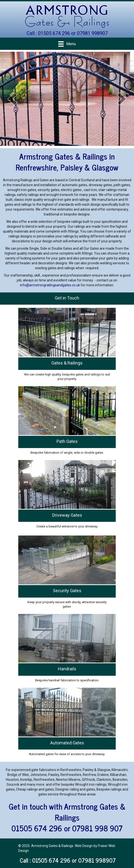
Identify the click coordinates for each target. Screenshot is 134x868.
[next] (122, 99)
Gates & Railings (67, 363)
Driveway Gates (67, 515)
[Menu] (67, 44)
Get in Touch (67, 298)
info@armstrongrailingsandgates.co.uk (50, 285)
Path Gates (67, 441)
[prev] (12, 99)
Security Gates (67, 591)
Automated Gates (67, 743)
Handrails (67, 669)
